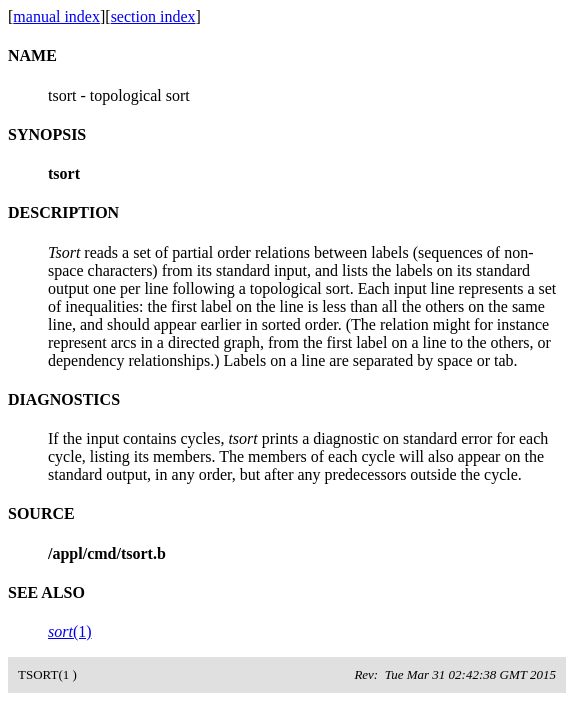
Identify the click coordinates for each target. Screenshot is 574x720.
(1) (70, 631)
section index (153, 16)
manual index (56, 16)
